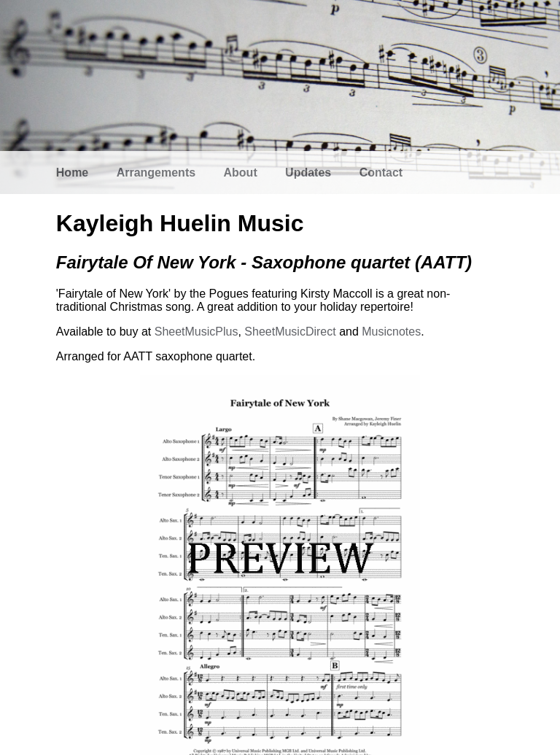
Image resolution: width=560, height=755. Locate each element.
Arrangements (156, 173)
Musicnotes (391, 332)
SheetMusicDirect (290, 332)
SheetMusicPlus (197, 332)
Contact (381, 173)
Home (72, 173)
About (241, 173)
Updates (308, 173)
